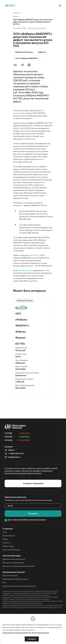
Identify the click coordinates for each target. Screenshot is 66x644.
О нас (5, 532)
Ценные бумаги (9, 536)
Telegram (11, 450)
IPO (4, 583)
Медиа (5, 539)
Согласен (32, 639)
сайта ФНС (33, 255)
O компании (8, 529)
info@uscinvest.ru (14, 457)
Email (10, 506)
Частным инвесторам (12, 556)
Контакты (6, 543)
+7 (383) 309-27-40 (16, 454)
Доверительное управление (14, 559)
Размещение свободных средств (16, 579)
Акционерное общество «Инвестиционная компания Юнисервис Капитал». (30, 591)
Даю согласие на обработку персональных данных (27, 520)
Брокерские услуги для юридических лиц (19, 586)
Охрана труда (8, 546)
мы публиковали (26, 270)
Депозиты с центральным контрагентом (19, 566)
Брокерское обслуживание (13, 563)
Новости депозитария (11, 550)
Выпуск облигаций (10, 576)
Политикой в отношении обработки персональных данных (26, 633)
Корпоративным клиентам (14, 572)
